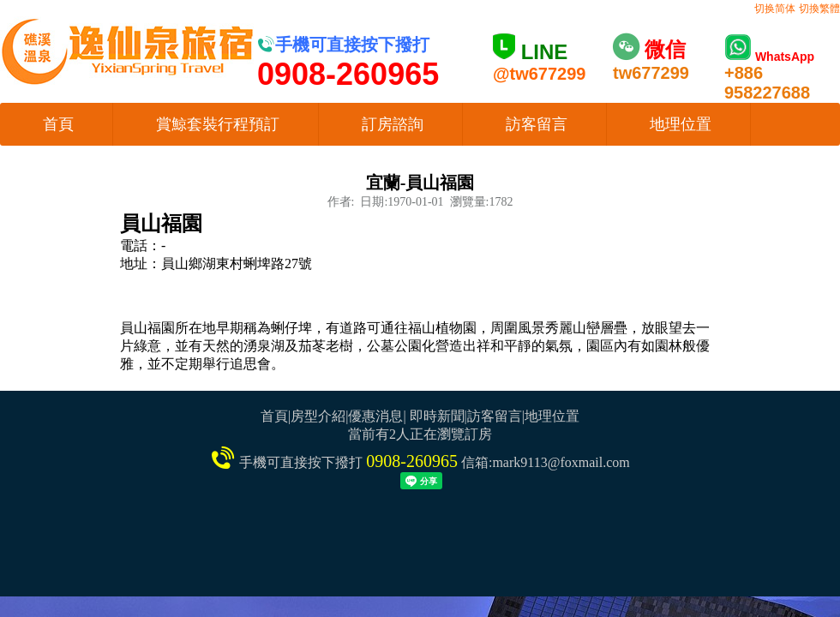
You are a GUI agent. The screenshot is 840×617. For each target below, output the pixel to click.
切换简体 (775, 9)
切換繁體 (819, 9)
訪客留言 (537, 124)
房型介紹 (318, 416)
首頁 (58, 124)
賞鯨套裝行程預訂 (218, 124)
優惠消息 (375, 416)
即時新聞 (437, 416)
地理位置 (681, 124)
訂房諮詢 (393, 124)
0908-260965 (412, 461)
